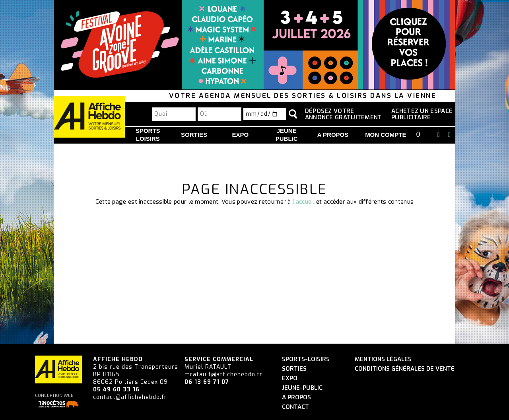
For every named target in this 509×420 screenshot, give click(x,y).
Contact (295, 407)
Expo (241, 135)
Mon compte (386, 135)
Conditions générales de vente (405, 369)
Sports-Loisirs (306, 359)
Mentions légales (383, 359)
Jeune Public (287, 135)
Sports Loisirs (148, 135)
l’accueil (304, 202)
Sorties (194, 135)
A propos (333, 135)
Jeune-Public (302, 388)
